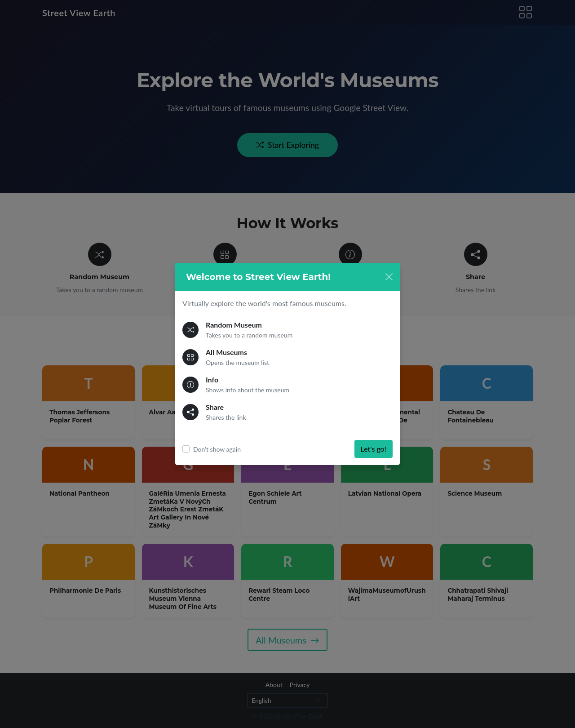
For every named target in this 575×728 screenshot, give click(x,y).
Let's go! (374, 449)
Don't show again (217, 449)
